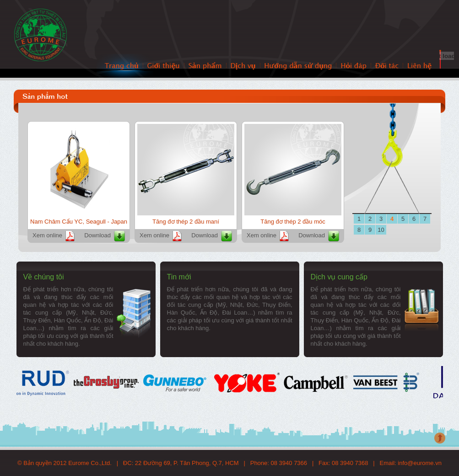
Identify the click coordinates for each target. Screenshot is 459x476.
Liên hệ (419, 66)
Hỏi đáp (354, 66)
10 (381, 230)
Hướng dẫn (298, 66)
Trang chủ (122, 66)
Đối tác (387, 66)
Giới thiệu (164, 66)
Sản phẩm (205, 66)
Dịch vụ (243, 66)
